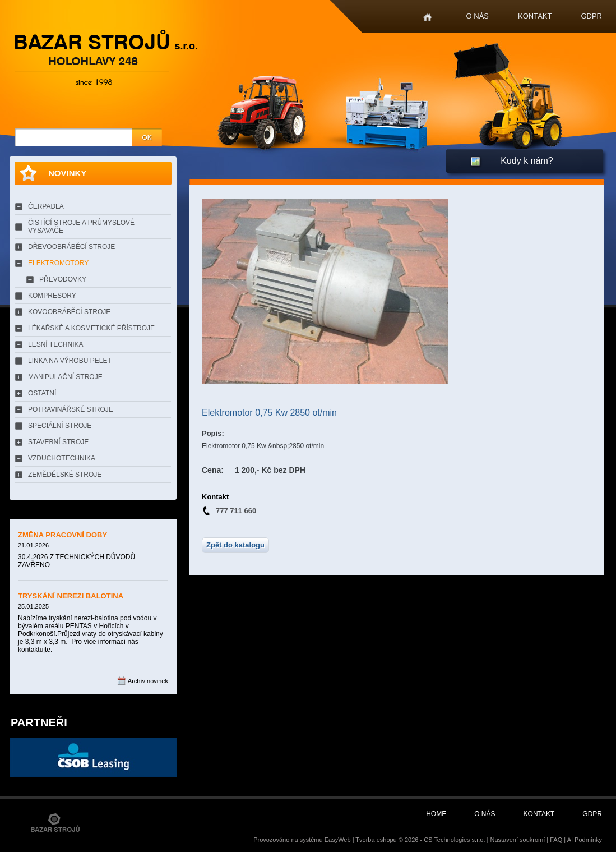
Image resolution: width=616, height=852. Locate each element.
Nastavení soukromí (517, 840)
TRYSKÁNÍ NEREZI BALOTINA (71, 596)
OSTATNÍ (42, 393)
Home (427, 18)
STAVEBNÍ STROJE (58, 442)
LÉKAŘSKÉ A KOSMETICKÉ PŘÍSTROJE (91, 328)
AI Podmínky (585, 840)
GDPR (591, 16)
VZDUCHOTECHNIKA (62, 458)
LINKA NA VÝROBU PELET (70, 361)
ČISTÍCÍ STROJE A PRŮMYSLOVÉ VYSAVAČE (81, 227)
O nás (478, 16)
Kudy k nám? (527, 161)
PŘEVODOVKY (63, 279)
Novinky (67, 173)
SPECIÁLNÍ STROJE (60, 426)
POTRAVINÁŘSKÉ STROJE (71, 409)
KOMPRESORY (52, 296)
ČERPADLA (46, 206)
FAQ (556, 840)
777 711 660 (236, 511)
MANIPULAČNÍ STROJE (65, 377)
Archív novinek (148, 681)
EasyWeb (338, 840)
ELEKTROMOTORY (58, 263)
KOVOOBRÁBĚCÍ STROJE (69, 312)
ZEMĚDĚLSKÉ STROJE (65, 475)
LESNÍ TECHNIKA (55, 344)
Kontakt (535, 16)
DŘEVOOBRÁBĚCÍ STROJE (71, 247)
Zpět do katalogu (235, 545)
